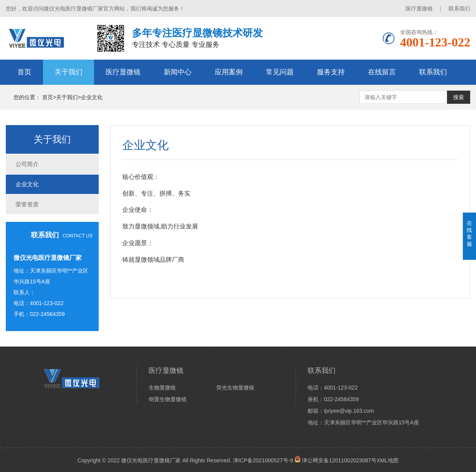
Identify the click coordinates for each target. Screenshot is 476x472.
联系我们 (459, 9)
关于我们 (68, 72)
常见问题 (280, 72)
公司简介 (27, 164)
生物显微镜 (162, 388)
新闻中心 (178, 72)
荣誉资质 (27, 204)
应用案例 (229, 72)
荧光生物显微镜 (235, 388)
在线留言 (382, 72)
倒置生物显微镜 (168, 399)
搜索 (459, 97)
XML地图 (388, 460)
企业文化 (92, 97)
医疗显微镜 (419, 9)
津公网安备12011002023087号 (336, 460)
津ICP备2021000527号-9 (263, 460)
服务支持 (331, 72)
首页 (24, 72)
